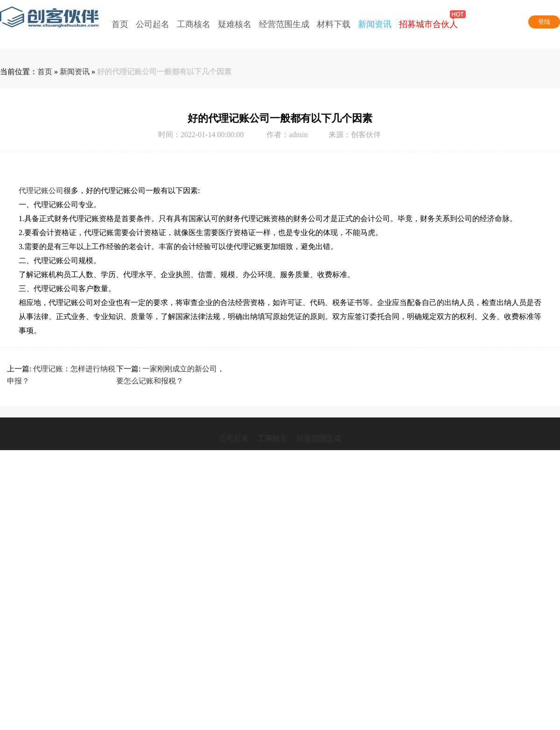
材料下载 (334, 24)
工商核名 (273, 438)
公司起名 (234, 438)
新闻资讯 (375, 24)
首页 (120, 24)
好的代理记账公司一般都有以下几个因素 (164, 72)
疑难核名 (235, 24)
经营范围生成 (284, 24)
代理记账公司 (41, 191)
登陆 (544, 22)
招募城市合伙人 (428, 16)
